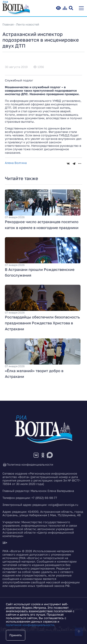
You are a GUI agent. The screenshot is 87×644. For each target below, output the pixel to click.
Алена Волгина (16, 163)
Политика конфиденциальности (28, 465)
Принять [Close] (16, 635)
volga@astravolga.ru (63, 505)
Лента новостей (28, 24)
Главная (8, 24)
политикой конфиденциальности (30, 625)
